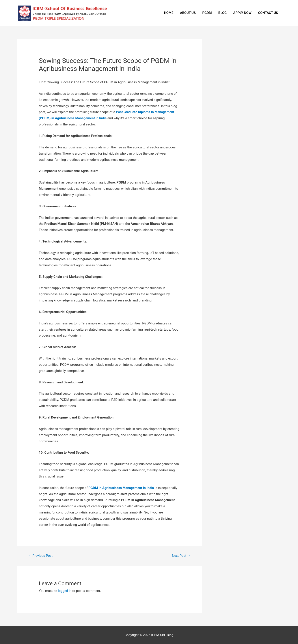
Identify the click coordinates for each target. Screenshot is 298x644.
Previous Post (40, 556)
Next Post (181, 556)
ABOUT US (188, 13)
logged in (65, 591)
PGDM (207, 13)
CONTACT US (268, 13)
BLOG (223, 13)
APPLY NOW (242, 13)
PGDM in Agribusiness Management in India (121, 488)
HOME (169, 13)
